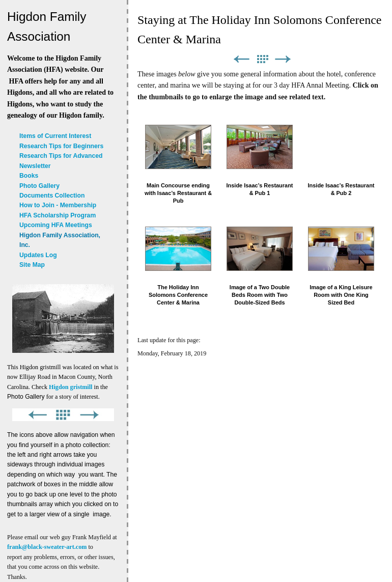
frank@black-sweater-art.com (47, 547)
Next (283, 59)
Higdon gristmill (71, 387)
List (262, 59)
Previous (241, 59)
